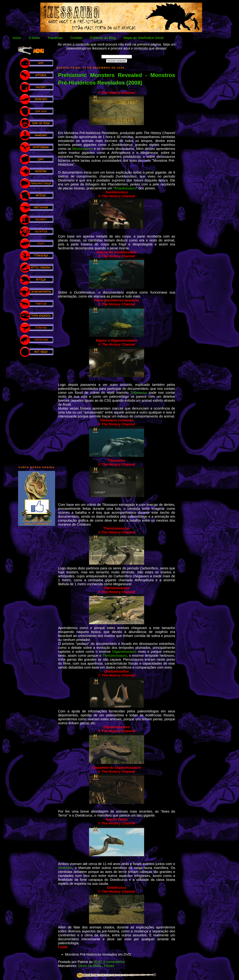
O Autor (34, 38)
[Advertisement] (37, 410)
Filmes (109, 966)
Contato (76, 38)
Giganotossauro (124, 652)
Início (17, 38)
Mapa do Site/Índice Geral (143, 38)
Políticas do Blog (103, 38)
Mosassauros (83, 149)
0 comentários (114, 962)
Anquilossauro (125, 188)
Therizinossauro (115, 656)
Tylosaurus (139, 393)
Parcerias (55, 38)
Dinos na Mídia (90, 966)
